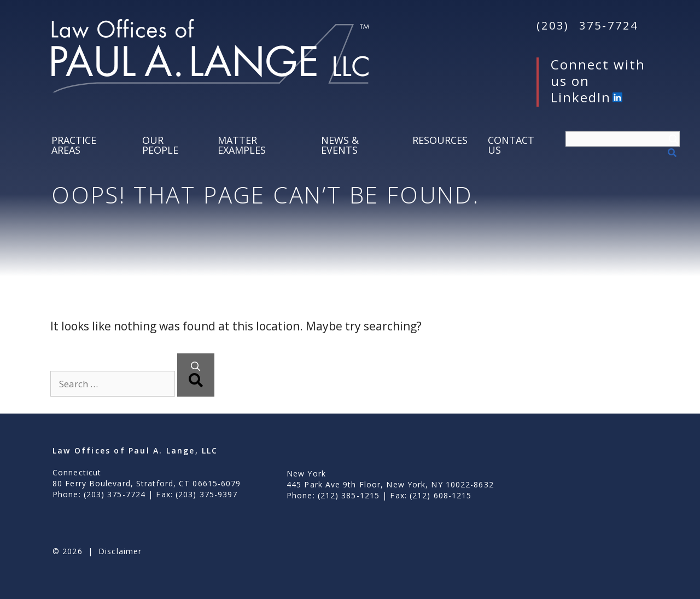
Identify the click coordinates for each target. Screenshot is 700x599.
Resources (440, 140)
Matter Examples (242, 145)
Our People (160, 145)
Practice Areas (74, 145)
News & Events (340, 145)
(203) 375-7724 (587, 25)
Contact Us (511, 145)
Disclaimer (120, 551)
